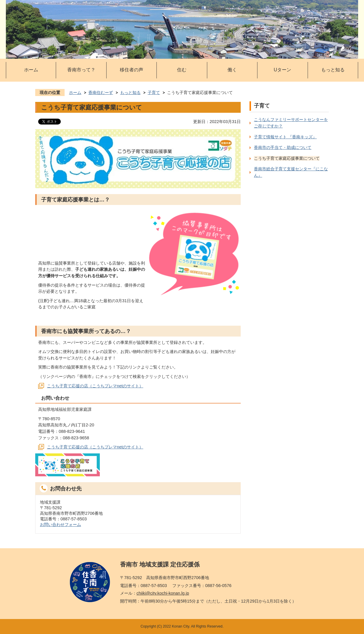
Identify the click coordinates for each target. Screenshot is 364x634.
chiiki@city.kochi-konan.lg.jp (163, 593)
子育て (154, 93)
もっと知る (333, 70)
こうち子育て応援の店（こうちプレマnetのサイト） (95, 386)
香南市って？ (81, 70)
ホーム (31, 70)
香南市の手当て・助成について (283, 147)
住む (182, 70)
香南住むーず (101, 93)
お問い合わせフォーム (60, 524)
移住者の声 (132, 70)
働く (232, 70)
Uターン (283, 70)
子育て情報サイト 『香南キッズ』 (285, 137)
